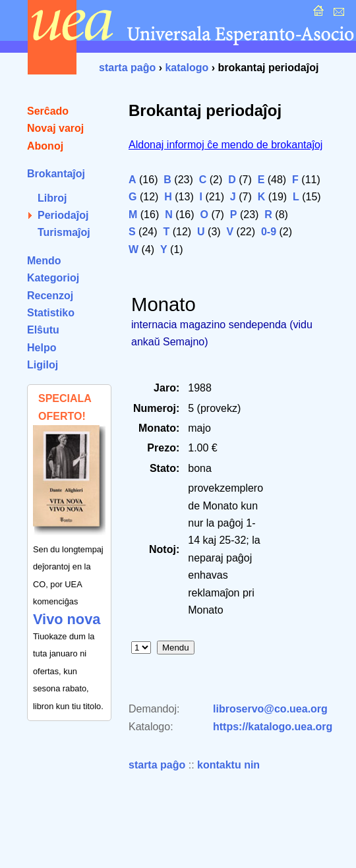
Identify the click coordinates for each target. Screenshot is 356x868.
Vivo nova (67, 619)
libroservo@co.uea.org (270, 709)
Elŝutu (43, 330)
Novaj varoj (55, 128)
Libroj (52, 198)
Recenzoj (50, 296)
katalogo (187, 68)
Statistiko (51, 313)
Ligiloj (43, 365)
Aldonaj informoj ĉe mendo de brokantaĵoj (225, 145)
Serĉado (48, 111)
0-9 (269, 232)
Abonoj (45, 146)
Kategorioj (53, 278)
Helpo (42, 348)
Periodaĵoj (63, 215)
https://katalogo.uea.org (273, 727)
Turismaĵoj (64, 232)
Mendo (44, 261)
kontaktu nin (228, 765)
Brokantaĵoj (56, 174)
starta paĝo (127, 68)
